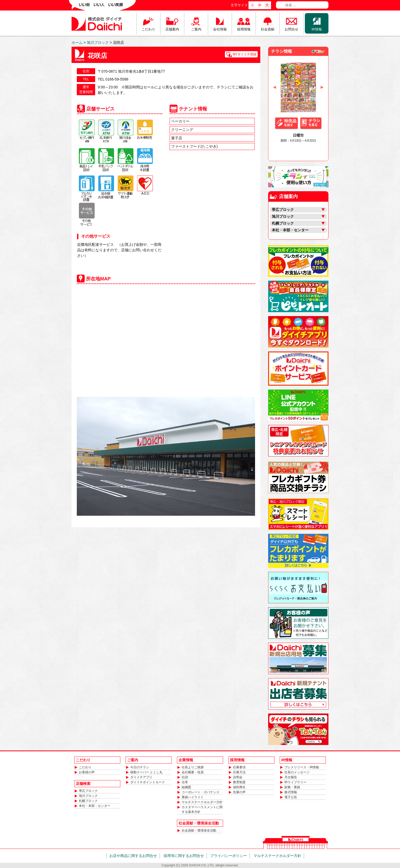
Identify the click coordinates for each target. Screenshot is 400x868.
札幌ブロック (88, 801)
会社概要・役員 (193, 772)
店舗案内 (172, 29)
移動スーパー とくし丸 (146, 772)
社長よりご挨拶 (193, 767)
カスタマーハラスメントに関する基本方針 (202, 810)
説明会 (238, 777)
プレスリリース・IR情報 (302, 767)
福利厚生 (239, 787)
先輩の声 (239, 792)
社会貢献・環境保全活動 (199, 830)
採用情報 (244, 29)
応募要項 (239, 767)
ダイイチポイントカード (148, 782)
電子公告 (291, 797)
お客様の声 (87, 772)
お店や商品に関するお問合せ (133, 856)
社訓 (185, 777)
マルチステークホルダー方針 (202, 802)
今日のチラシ (140, 767)
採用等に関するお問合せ (184, 856)
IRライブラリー (295, 782)
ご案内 (196, 29)
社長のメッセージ (297, 772)
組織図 (186, 787)
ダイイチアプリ (141, 777)
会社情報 (220, 29)
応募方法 (239, 772)
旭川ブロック (88, 796)
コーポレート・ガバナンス (201, 792)
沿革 (185, 782)
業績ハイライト (193, 797)
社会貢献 (268, 29)
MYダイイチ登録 (245, 54)
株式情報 (291, 792)
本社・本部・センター (95, 806)
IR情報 (317, 29)
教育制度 (239, 782)
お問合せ (291, 29)
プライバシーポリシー (229, 856)
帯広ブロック (88, 791)
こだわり (148, 29)
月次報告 (291, 777)
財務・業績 (292, 787)
